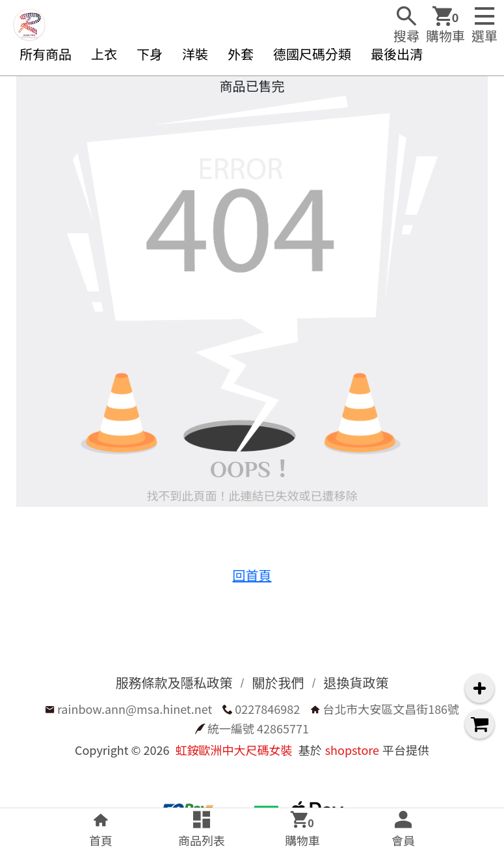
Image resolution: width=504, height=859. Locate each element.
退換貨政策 (356, 682)
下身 (150, 54)
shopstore (352, 750)
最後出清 (397, 54)
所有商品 (46, 54)
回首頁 (252, 575)
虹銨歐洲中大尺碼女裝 (234, 750)
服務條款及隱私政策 (174, 682)
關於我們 (278, 682)
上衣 (104, 54)
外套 (241, 54)
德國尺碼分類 (312, 54)
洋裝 (195, 54)
